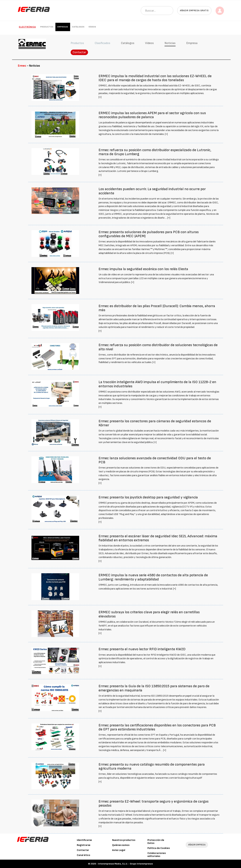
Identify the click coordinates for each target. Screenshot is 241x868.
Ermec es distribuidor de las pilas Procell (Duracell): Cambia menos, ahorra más (157, 308)
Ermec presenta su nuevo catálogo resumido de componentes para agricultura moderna (152, 766)
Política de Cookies (159, 848)
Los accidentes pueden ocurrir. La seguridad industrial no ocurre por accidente (152, 191)
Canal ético (84, 855)
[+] (100, 97)
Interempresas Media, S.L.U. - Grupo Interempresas (125, 864)
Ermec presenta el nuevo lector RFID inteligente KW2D (142, 649)
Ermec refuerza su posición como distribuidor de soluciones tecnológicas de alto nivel (158, 347)
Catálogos (78, 27)
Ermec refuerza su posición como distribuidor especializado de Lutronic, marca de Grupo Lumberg (155, 152)
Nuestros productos (124, 840)
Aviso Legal (119, 850)
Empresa (192, 43)
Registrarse (84, 845)
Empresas (63, 27)
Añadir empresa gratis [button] (194, 10)
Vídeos (92, 27)
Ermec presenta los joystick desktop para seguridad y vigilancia (148, 497)
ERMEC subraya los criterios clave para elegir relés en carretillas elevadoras (149, 614)
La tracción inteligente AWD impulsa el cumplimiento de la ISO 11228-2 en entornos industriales (157, 384)
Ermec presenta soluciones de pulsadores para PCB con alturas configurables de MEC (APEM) (149, 234)
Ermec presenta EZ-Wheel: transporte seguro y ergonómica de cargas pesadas (154, 803)
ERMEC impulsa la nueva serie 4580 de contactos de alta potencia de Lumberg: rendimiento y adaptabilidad (153, 577)
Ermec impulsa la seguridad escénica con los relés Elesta (143, 269)
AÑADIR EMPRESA (197, 845)
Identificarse (84, 840)
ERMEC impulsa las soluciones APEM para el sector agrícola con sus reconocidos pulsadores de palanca (152, 115)
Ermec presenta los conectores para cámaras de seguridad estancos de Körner (155, 423)
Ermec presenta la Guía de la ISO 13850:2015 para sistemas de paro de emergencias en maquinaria (154, 688)
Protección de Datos (156, 842)
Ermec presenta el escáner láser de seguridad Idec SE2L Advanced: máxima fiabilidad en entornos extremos (158, 538)
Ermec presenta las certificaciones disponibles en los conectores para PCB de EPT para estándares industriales (157, 727)
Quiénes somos (121, 845)
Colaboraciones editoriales (157, 855)
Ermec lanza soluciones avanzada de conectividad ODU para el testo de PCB (155, 460)
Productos (47, 27)
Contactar (79, 52)
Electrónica (27, 27)
